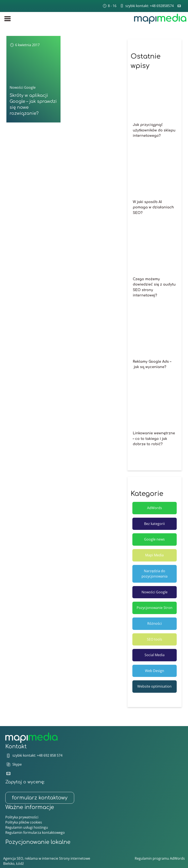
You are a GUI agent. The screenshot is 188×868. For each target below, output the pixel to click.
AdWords (155, 508)
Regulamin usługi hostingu (27, 827)
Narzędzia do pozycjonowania (155, 574)
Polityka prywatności (22, 817)
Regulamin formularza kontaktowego (35, 833)
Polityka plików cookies (24, 822)
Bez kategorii (154, 524)
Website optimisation (154, 686)
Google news (154, 539)
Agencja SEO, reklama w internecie (31, 858)
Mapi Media (154, 555)
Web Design (155, 671)
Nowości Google (23, 87)
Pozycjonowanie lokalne (38, 842)
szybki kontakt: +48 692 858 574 (37, 755)
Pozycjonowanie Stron (155, 608)
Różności (155, 623)
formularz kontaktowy (40, 798)
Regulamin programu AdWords (160, 858)
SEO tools (155, 639)
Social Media (155, 655)
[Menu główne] (7, 19)
